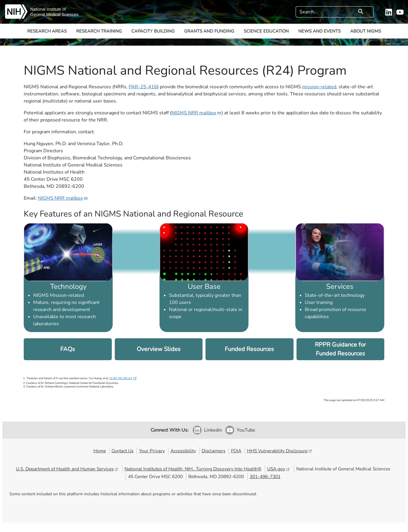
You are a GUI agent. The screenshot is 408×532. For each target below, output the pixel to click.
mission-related (319, 87)
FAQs (68, 349)
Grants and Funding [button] (209, 31)
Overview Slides (159, 349)
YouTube (246, 430)
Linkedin (213, 430)
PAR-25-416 (143, 87)
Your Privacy (152, 451)
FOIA (236, 451)
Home (100, 451)
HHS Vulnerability (280, 451)
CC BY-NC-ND (123, 378)
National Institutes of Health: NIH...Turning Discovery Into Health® (193, 469)
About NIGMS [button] (366, 31)
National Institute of (48, 9)
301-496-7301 (265, 476)
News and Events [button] (319, 31)
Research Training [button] (99, 31)
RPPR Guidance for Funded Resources (340, 349)
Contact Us (122, 451)
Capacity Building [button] (153, 31)
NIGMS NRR (196, 113)
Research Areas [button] (47, 31)
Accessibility (183, 451)
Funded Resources (249, 349)
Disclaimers (213, 451)
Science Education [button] (266, 31)
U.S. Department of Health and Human (67, 469)
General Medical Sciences (54, 15)
